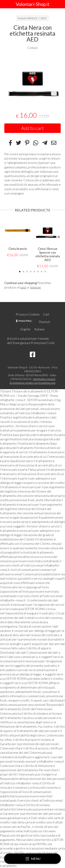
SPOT (44, 18)
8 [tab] (45, 271)
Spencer (36, 287)
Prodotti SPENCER (27, 18)
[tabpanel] (32, 78)
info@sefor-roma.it (44, 379)
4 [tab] (31, 271)
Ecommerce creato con (33, 383)
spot (23, 287)
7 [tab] (42, 271)
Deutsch (44, 322)
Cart (46, 314)
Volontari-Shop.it (33, 4)
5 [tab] (34, 271)
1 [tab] (20, 271)
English (25, 329)
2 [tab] (23, 271)
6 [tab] (38, 271)
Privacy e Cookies (28, 314)
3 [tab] (27, 271)
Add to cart (32, 128)
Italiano (39, 329)
